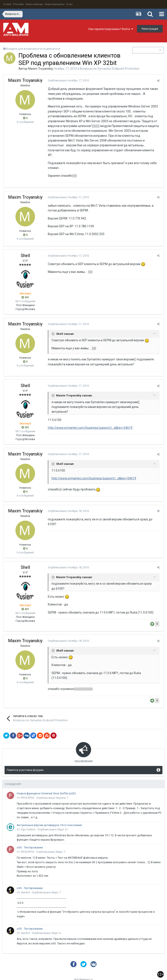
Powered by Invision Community (83, 974)
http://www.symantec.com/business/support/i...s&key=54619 (89, 418)
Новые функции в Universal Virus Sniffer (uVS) (46, 784)
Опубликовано (68, 80)
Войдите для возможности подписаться (33, 49)
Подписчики (143, 50)
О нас (69, 4)
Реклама (18, 4)
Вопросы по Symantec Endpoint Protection (110, 69)
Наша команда (34, 4)
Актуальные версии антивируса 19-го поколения (49, 815)
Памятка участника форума (25, 760)
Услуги (7, 4)
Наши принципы (54, 4)
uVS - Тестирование (30, 838)
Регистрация (150, 29)
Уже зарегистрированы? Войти (111, 29)
